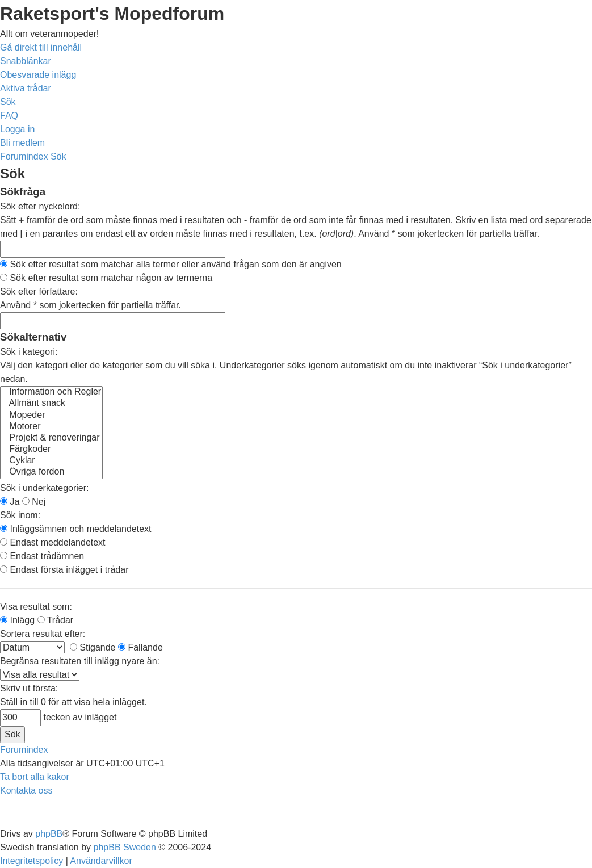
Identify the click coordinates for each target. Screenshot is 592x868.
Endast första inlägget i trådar (64, 570)
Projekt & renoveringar (51, 438)
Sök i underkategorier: (45, 488)
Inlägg (17, 620)
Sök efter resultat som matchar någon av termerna (106, 278)
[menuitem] (38, 75)
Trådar (56, 620)
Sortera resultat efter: (43, 634)
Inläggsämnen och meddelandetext (76, 529)
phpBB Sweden (125, 847)
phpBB (49, 834)
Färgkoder (51, 450)
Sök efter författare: (39, 292)
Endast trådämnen (42, 556)
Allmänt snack (51, 404)
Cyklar (51, 461)
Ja (10, 502)
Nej (34, 502)
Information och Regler (51, 392)
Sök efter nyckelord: (40, 206)
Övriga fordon (51, 472)
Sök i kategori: (29, 352)
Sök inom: (20, 515)
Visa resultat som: (36, 607)
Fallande (140, 647)
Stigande (93, 647)
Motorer (51, 427)
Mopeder (51, 416)
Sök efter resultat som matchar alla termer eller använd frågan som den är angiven (171, 264)
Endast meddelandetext (53, 542)
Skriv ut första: (29, 688)
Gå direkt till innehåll (41, 47)
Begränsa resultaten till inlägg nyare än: (80, 661)
